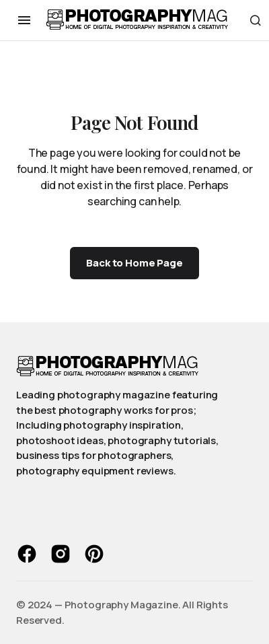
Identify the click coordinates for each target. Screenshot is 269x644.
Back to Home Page (134, 263)
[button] (24, 20)
